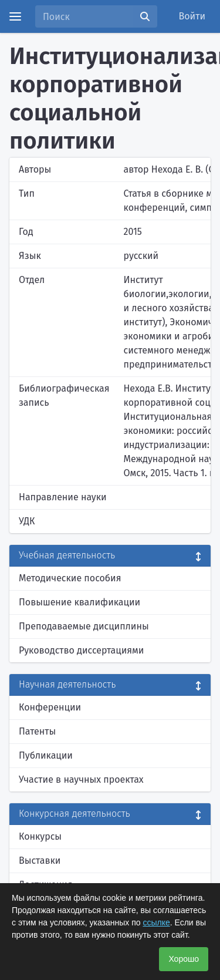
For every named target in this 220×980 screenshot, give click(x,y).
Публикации (46, 755)
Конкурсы (40, 836)
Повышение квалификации (79, 602)
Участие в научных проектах (81, 779)
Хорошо (184, 959)
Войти (192, 16)
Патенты (37, 731)
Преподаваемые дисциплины (84, 626)
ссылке (156, 922)
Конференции (50, 707)
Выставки (40, 861)
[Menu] (15, 16)
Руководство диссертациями (81, 650)
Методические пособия (70, 578)
